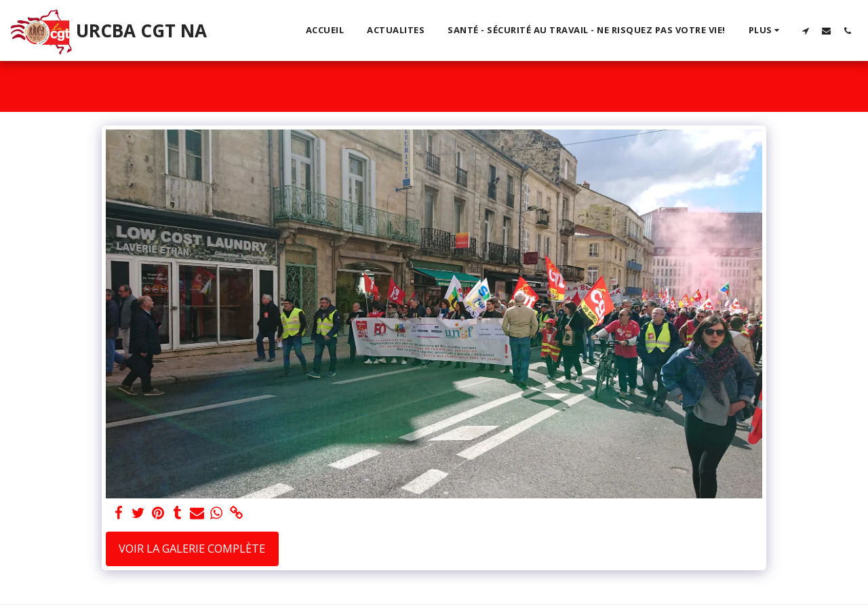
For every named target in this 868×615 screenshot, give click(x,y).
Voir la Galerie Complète (192, 548)
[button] (805, 31)
